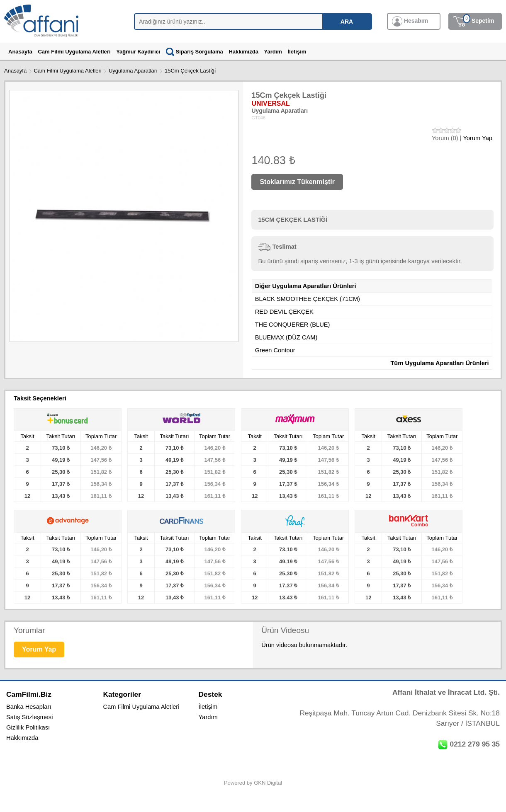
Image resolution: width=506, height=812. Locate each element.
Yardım (208, 717)
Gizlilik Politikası (28, 727)
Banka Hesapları (29, 707)
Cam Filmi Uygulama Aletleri (67, 71)
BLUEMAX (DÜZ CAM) (286, 337)
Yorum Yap (478, 138)
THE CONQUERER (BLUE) (293, 325)
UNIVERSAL (270, 103)
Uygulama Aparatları (133, 71)
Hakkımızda (22, 738)
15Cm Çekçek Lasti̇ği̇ (190, 71)
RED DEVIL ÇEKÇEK (284, 312)
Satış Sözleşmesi (29, 717)
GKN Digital (268, 783)
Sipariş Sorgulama (195, 52)
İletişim (208, 707)
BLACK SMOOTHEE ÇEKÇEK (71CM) (308, 299)
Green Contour (275, 350)
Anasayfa (15, 71)
